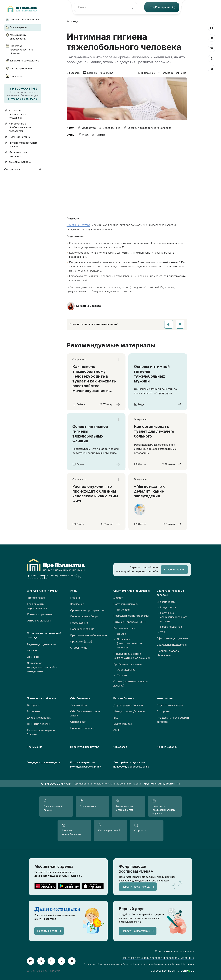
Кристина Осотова (78, 225)
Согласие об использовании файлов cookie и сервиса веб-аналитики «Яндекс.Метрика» (139, 964)
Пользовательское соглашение (175, 951)
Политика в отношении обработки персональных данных (158, 958)
